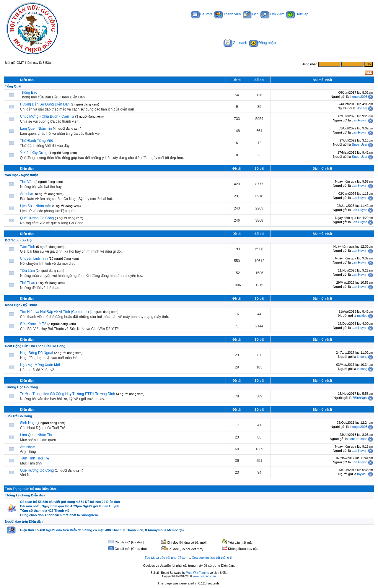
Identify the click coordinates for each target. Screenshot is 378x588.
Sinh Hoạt (28, 423)
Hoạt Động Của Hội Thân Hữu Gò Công (35, 346)
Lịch (251, 14)
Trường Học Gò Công (21, 387)
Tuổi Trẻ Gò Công (19, 416)
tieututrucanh (358, 439)
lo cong (362, 357)
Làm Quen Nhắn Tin (36, 129)
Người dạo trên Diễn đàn (24, 522)
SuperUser (360, 144)
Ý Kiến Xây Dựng (34, 153)
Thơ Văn (27, 182)
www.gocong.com (204, 576)
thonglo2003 (359, 97)
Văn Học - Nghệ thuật (21, 175)
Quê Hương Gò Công (37, 218)
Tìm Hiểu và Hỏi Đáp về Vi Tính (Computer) (54, 312)
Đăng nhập (263, 43)
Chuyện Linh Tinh (34, 259)
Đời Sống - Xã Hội (19, 240)
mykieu (362, 316)
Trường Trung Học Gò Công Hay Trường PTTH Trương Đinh (68, 394)
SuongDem (89, 515)
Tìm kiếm (272, 14)
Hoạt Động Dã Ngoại (37, 353)
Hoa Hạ (362, 108)
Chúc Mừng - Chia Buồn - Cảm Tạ (47, 116)
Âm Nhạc (27, 447)
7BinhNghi (360, 398)
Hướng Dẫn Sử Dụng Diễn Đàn (45, 104)
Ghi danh (235, 43)
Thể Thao (28, 283)
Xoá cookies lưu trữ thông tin (213, 558)
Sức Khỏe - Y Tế (33, 324)
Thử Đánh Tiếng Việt (36, 141)
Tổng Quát (13, 86)
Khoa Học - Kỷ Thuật (21, 305)
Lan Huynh (360, 120)
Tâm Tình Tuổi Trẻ (35, 458)
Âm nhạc (28, 194)
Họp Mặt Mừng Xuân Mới (40, 365)
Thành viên (227, 14)
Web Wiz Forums (198, 573)
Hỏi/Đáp (297, 14)
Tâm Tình (28, 247)
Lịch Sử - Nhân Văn (36, 206)
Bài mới (202, 14)
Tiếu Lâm (27, 271)
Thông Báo (29, 92)
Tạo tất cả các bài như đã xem (167, 558)
